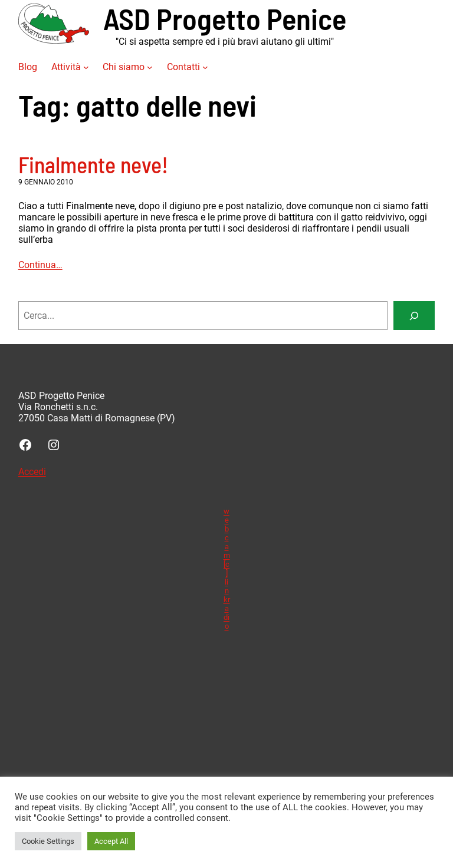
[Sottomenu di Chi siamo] (150, 67)
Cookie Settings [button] (48, 841)
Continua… (40, 265)
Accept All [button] (111, 841)
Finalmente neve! (93, 164)
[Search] (414, 316)
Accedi (32, 472)
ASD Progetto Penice (225, 18)
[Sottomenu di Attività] (86, 67)
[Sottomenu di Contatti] (205, 67)
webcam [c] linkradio (227, 569)
